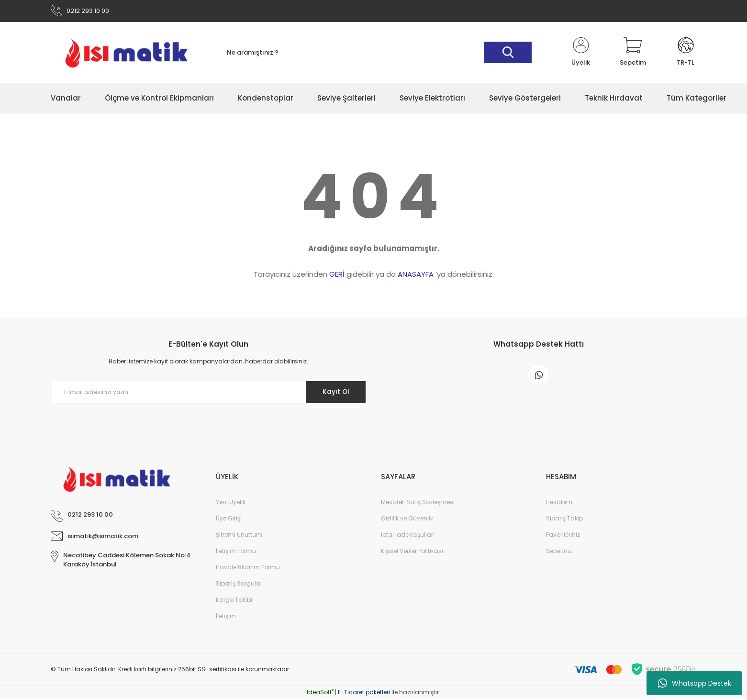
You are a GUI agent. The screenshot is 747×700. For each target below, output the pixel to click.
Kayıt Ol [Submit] (334, 393)
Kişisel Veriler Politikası (412, 552)
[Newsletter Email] (209, 394)
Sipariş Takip (564, 519)
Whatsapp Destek (695, 683)
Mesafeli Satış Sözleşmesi (418, 503)
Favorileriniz (563, 536)
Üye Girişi (229, 519)
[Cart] (633, 54)
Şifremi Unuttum (239, 536)
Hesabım (559, 503)
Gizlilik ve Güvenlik (407, 519)
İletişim (226, 617)
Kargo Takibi (234, 601)
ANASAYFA (416, 276)
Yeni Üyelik (231, 503)
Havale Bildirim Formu (248, 568)
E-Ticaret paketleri (364, 693)
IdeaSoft (320, 693)
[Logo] (126, 54)
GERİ (337, 276)
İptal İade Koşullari (408, 536)
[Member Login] (581, 54)
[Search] (374, 54)
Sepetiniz (559, 552)
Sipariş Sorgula (238, 584)
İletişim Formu (236, 552)
